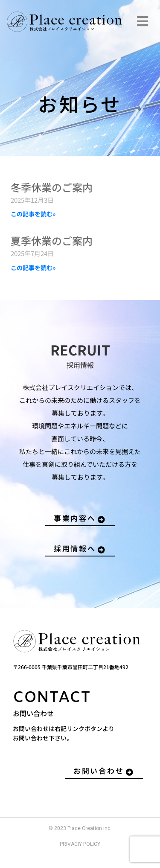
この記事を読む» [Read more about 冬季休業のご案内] (33, 214)
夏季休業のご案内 (52, 240)
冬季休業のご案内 (52, 187)
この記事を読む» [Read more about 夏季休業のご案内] (33, 268)
